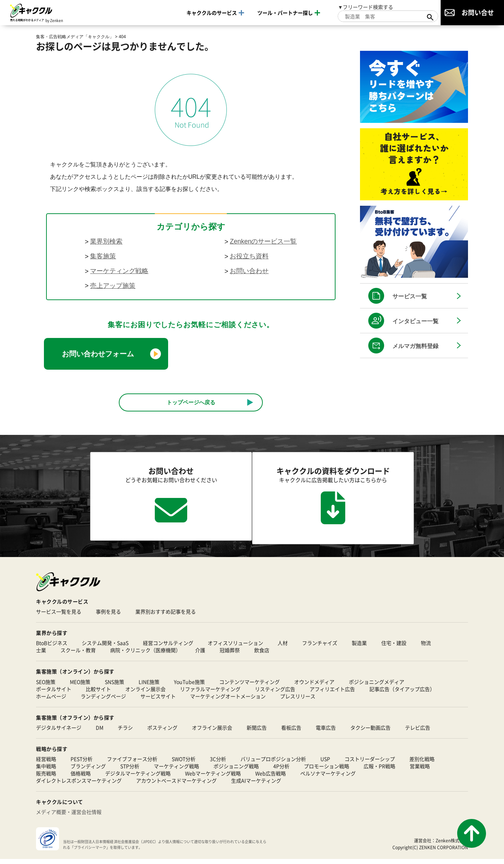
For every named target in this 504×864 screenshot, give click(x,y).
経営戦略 (46, 764)
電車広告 (326, 732)
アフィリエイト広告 (332, 694)
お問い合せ (478, 12)
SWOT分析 (184, 764)
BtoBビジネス (52, 648)
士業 (41, 655)
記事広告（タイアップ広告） (402, 694)
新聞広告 (257, 732)
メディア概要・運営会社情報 (69, 817)
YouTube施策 (189, 686)
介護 (200, 655)
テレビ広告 (418, 732)
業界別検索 (106, 241)
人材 (283, 648)
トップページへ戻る (191, 402)
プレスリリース (298, 701)
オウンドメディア (314, 686)
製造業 (359, 648)
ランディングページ (103, 701)
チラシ (125, 732)
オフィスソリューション (235, 648)
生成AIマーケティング (256, 785)
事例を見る (108, 616)
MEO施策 (80, 686)
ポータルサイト (54, 694)
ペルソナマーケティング (328, 778)
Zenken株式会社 (452, 845)
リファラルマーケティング (210, 694)
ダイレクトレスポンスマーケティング (79, 785)
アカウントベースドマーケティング (176, 785)
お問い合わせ (249, 271)
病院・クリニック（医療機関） (145, 655)
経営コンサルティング (168, 648)
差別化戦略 (422, 764)
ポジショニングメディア (377, 686)
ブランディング (88, 771)
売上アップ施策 (113, 286)
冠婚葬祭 (230, 655)
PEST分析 (82, 764)
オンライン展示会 (145, 694)
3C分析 (218, 764)
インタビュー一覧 (415, 321)
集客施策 (103, 256)
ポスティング (162, 732)
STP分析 (130, 771)
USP (325, 764)
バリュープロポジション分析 (273, 764)
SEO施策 (46, 686)
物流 (426, 648)
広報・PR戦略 (379, 771)
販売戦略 (46, 778)
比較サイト (98, 694)
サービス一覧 (410, 296)
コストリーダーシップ (370, 764)
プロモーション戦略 (327, 771)
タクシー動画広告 (370, 732)
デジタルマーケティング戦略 (138, 778)
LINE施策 (149, 686)
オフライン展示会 (212, 732)
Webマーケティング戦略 (213, 778)
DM (100, 732)
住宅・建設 (394, 648)
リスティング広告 (275, 694)
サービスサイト (158, 701)
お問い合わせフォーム (98, 354)
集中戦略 (46, 771)
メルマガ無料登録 (415, 346)
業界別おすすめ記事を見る (166, 616)
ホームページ (51, 701)
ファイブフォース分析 (132, 764)
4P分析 (281, 771)
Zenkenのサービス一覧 (263, 241)
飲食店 (262, 655)
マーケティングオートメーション (228, 701)
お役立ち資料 (249, 256)
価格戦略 (81, 778)
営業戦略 (420, 771)
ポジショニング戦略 (236, 771)
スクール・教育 (78, 655)
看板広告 (291, 732)
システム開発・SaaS (105, 648)
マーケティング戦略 (119, 271)
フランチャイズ (320, 648)
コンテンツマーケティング (249, 686)
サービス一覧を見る (59, 616)
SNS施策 (114, 686)
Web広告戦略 (271, 778)
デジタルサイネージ (59, 732)
